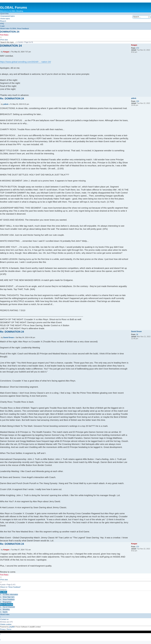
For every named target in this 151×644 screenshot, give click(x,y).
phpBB (12, 627)
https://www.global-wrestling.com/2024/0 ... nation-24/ (25, 62)
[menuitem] (7, 16)
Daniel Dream (136, 331)
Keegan (134, 45)
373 (138, 48)
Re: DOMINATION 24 (12, 98)
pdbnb (134, 98)
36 (137, 334)
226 (138, 101)
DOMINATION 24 (10, 32)
